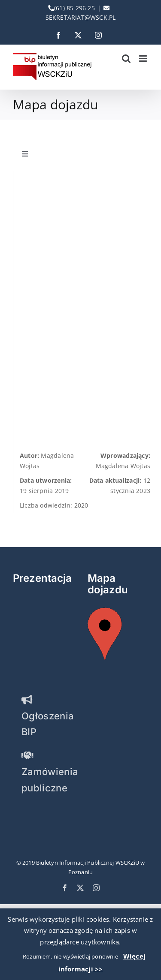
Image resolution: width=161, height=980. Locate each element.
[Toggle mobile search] (126, 59)
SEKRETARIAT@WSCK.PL (81, 17)
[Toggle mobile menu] (144, 59)
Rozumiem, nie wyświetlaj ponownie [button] (70, 956)
